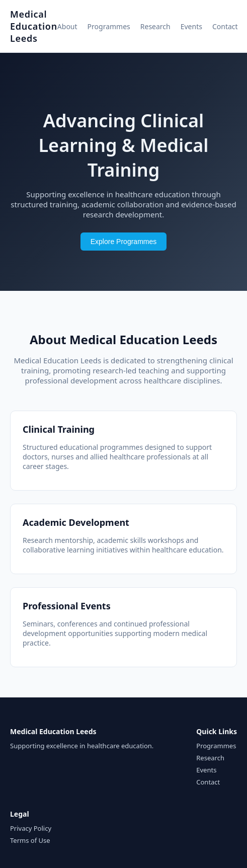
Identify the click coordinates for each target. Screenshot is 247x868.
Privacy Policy (31, 828)
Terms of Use (30, 840)
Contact (225, 26)
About (67, 26)
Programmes (109, 26)
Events (191, 26)
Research (155, 26)
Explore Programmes (124, 242)
